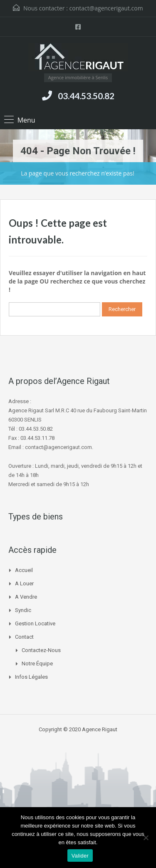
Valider (80, 856)
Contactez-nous (41, 650)
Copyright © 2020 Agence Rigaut (78, 729)
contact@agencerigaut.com (106, 8)
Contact (24, 637)
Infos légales (31, 677)
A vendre (26, 597)
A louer (24, 583)
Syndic (23, 610)
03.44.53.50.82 (86, 96)
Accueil (24, 570)
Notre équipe (37, 664)
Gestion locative (35, 623)
